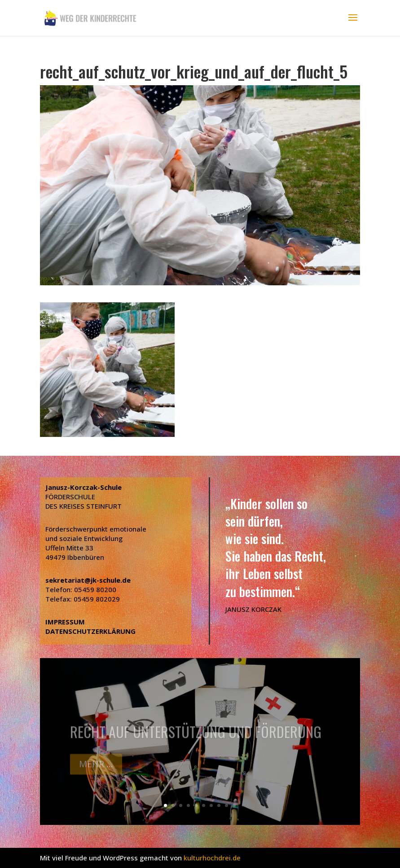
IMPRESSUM (65, 622)
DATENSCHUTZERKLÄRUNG (90, 631)
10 (234, 805)
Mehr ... (96, 769)
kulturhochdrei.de (212, 858)
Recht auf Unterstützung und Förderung (196, 736)
